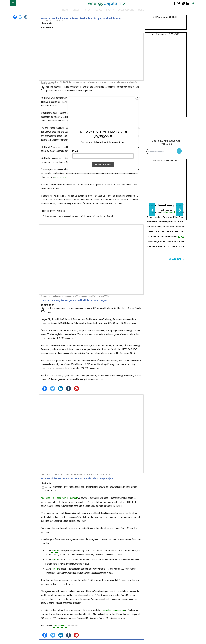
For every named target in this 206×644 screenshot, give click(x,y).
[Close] (137, 97)
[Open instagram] (26, 17)
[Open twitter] (20, 17)
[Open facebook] (15, 17)
